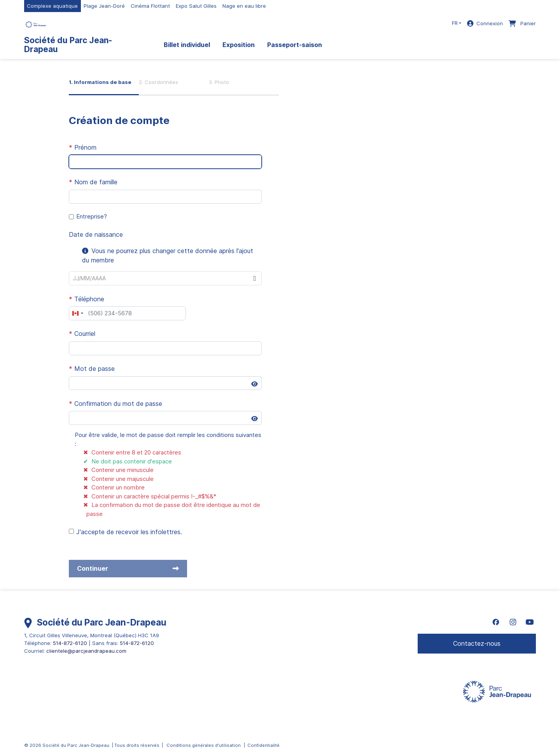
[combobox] (159, 278)
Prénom (83, 147)
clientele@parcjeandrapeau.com (86, 651)
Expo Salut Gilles (196, 6)
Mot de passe (92, 369)
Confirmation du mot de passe (115, 404)
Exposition (239, 45)
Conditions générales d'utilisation (204, 745)
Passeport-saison (295, 45)
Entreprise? (92, 216)
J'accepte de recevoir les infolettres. (129, 532)
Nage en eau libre (244, 6)
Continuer (128, 568)
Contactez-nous (477, 643)
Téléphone (87, 299)
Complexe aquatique (52, 6)
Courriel (82, 334)
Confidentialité (263, 745)
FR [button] (455, 23)
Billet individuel (187, 45)
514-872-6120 (70, 643)
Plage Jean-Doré (104, 6)
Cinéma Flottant (150, 6)
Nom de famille (93, 182)
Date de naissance (96, 234)
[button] (255, 278)
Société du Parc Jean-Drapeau (68, 45)
